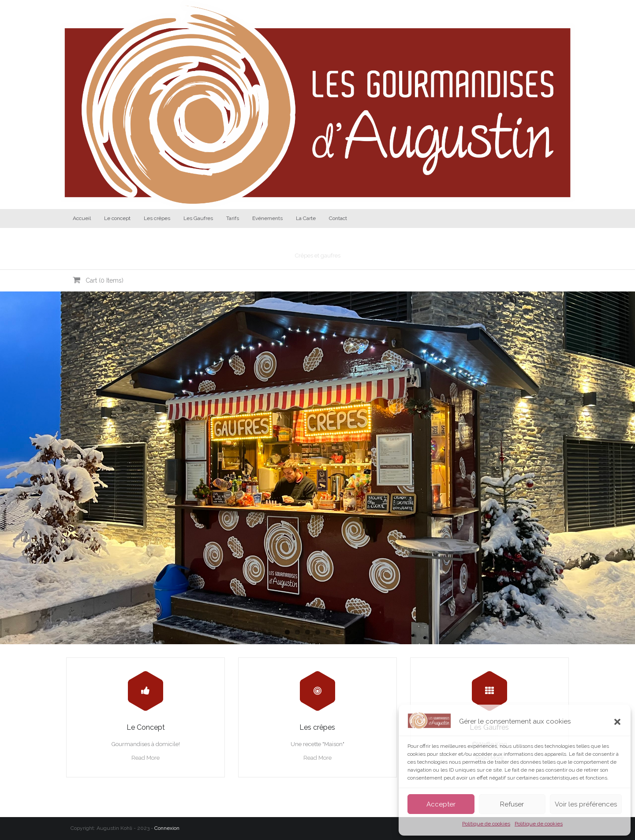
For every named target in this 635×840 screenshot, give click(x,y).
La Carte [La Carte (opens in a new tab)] (306, 218)
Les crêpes (157, 218)
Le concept (117, 218)
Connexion (167, 828)
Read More (146, 758)
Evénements (267, 218)
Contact (338, 218)
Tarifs (233, 218)
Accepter (441, 804)
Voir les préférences (586, 804)
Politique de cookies (486, 824)
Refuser (512, 804)
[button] (617, 722)
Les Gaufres (198, 218)
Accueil (82, 218)
